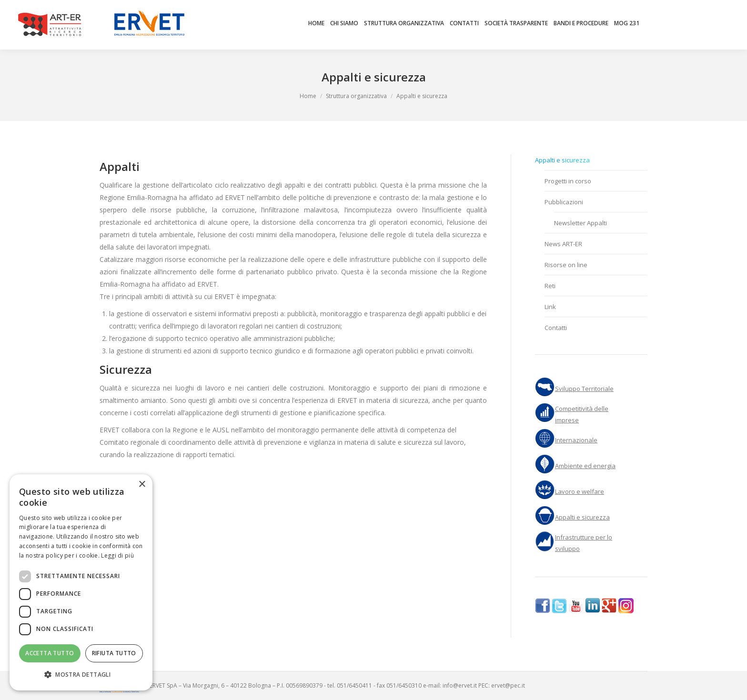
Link (550, 307)
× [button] (142, 485)
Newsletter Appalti (580, 223)
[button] (81, 675)
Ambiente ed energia (585, 466)
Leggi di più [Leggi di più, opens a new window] (117, 555)
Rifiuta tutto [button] (114, 653)
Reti (550, 286)
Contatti (556, 328)
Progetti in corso (568, 181)
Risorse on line (566, 265)
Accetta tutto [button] (50, 653)
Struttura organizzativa (356, 96)
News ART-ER (563, 244)
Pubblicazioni (564, 202)
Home (308, 96)
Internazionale (576, 440)
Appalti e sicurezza (562, 160)
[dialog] (81, 582)
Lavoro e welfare (580, 491)
